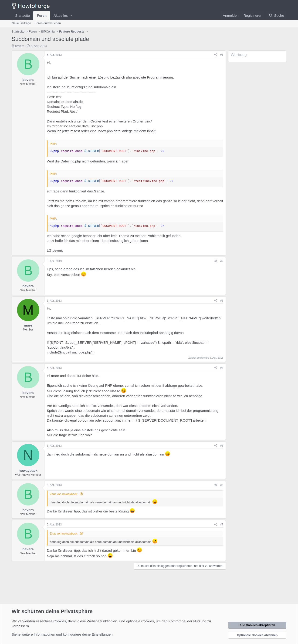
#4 (222, 368)
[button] (71, 15)
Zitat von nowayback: (64, 494)
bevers (20, 46)
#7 (222, 525)
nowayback (28, 471)
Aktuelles (61, 15)
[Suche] (276, 15)
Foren (42, 15)
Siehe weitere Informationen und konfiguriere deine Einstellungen (62, 634)
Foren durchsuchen (48, 23)
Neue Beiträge (21, 23)
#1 (222, 55)
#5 (222, 446)
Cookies (60, 621)
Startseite (22, 15)
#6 (222, 485)
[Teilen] (216, 55)
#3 (222, 301)
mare (28, 325)
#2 (222, 261)
